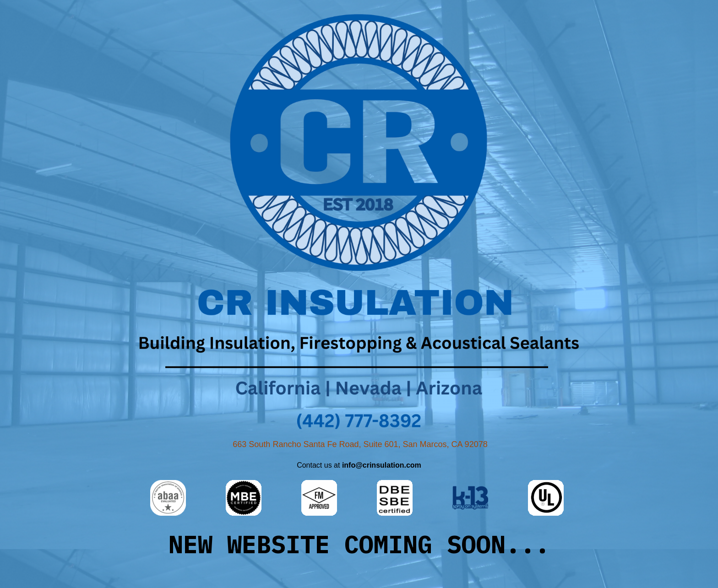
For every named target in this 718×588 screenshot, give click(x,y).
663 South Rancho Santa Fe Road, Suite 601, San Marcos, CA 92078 (360, 444)
